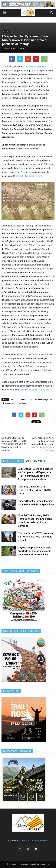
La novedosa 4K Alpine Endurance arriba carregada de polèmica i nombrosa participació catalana (43, 444)
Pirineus (22, 399)
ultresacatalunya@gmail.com (34, 840)
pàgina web (44, 390)
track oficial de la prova (30, 176)
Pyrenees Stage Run (43, 399)
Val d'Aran (23, 403)
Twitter (23, 390)
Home (4, 20)
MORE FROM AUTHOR (36, 461)
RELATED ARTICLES (13, 461)
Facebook (32, 390)
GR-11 (13, 399)
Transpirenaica (9, 403)
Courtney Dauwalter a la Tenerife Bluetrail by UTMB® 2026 (34, 490)
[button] (52, 13)
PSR (30, 399)
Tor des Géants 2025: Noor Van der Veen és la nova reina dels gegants (36, 537)
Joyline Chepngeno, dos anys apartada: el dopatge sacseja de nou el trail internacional (35, 551)
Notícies (13, 20)
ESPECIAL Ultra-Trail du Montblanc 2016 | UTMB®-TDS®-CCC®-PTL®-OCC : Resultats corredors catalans (14, 444)
